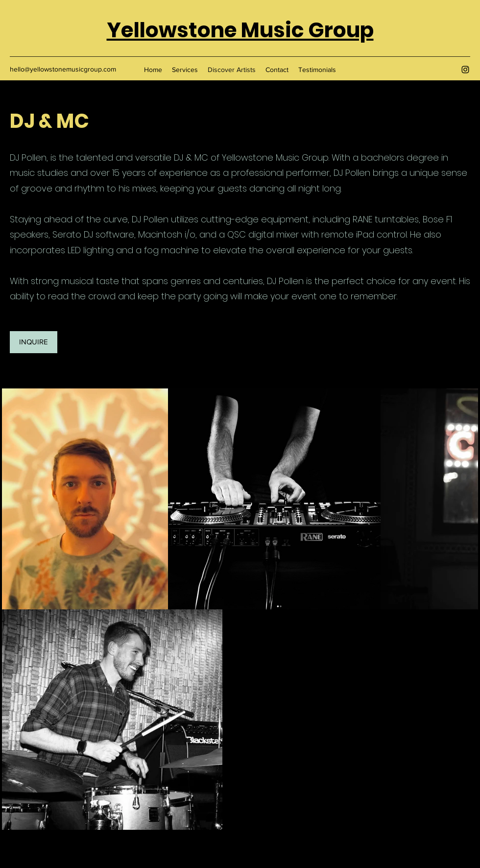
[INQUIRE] (34, 342)
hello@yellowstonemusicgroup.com (63, 69)
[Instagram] (465, 70)
